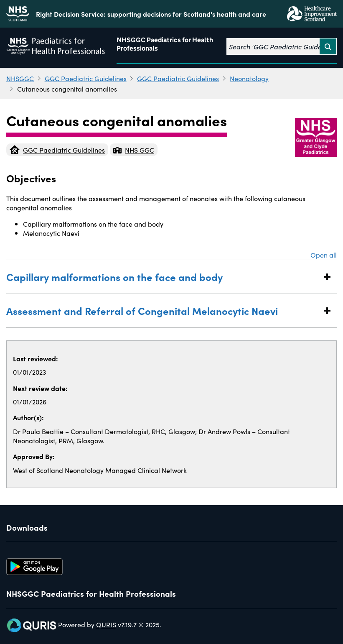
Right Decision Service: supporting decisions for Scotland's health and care (151, 14)
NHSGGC (20, 78)
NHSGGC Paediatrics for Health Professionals (165, 44)
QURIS (106, 624)
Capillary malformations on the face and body (163, 277)
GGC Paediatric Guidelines (86, 78)
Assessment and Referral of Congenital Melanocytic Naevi (163, 310)
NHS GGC (134, 150)
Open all (324, 255)
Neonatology (249, 78)
